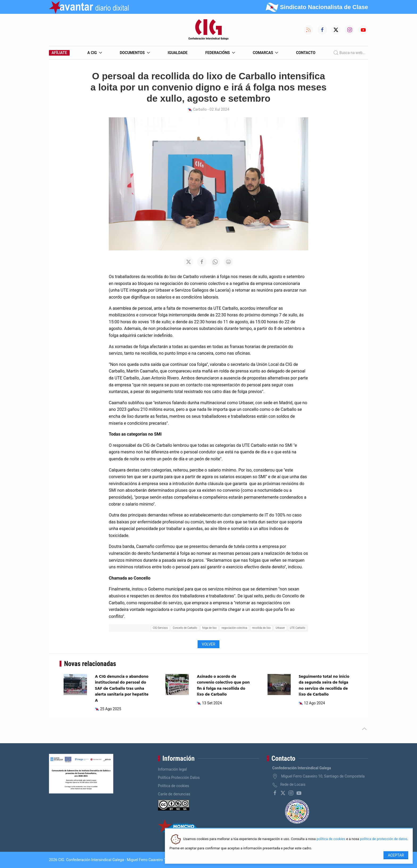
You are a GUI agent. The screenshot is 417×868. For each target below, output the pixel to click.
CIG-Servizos (160, 628)
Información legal (172, 769)
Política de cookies (174, 786)
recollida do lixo (261, 628)
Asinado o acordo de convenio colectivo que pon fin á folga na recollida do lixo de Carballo (223, 686)
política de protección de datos (384, 839)
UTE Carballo (298, 628)
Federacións (220, 53)
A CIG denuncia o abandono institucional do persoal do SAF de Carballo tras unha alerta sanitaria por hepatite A (122, 689)
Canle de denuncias (174, 794)
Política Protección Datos (179, 778)
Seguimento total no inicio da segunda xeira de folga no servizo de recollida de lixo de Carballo (324, 686)
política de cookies (331, 839)
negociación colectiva (234, 628)
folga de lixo (209, 628)
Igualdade (178, 53)
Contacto (306, 53)
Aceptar (396, 855)
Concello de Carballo (185, 628)
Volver (208, 644)
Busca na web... (349, 53)
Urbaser (280, 628)
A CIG (95, 53)
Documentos (135, 53)
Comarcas (265, 53)
